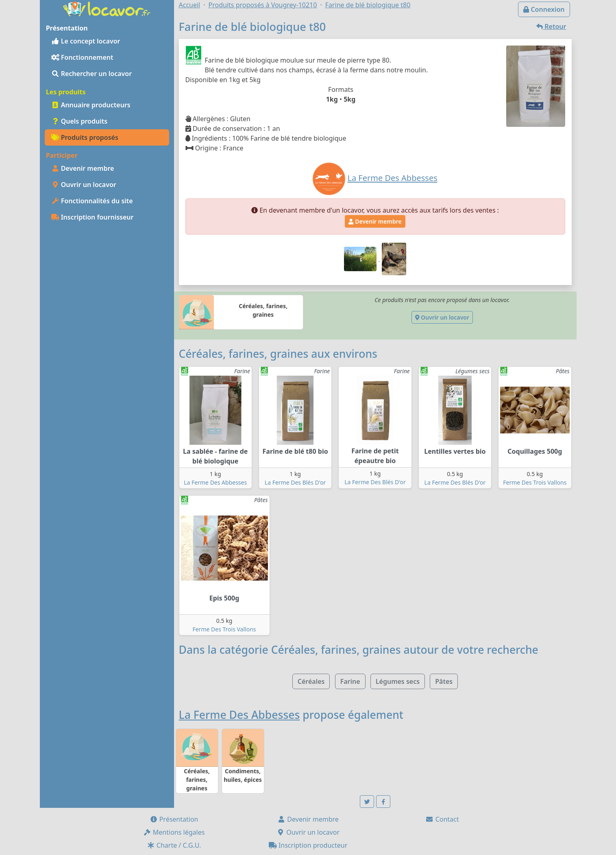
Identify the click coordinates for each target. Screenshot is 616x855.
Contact (442, 819)
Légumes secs (398, 681)
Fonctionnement (82, 57)
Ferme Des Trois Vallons (535, 482)
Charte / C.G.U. (174, 845)
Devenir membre (83, 168)
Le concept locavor (86, 41)
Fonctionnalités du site (92, 201)
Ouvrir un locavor (84, 185)
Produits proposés (85, 137)
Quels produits (79, 121)
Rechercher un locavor (92, 74)
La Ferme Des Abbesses (215, 482)
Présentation (174, 819)
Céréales (311, 681)
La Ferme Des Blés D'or (295, 482)
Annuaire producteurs (91, 105)
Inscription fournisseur (93, 217)
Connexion (544, 9)
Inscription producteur (308, 845)
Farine (350, 681)
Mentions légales (174, 832)
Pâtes (444, 681)
